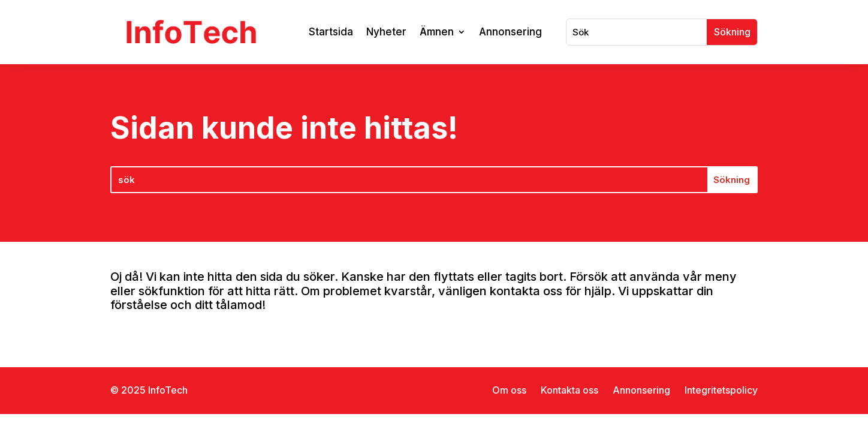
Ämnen (437, 32)
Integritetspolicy (721, 390)
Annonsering (510, 32)
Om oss (509, 390)
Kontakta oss (569, 390)
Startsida (331, 32)
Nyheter (386, 32)
